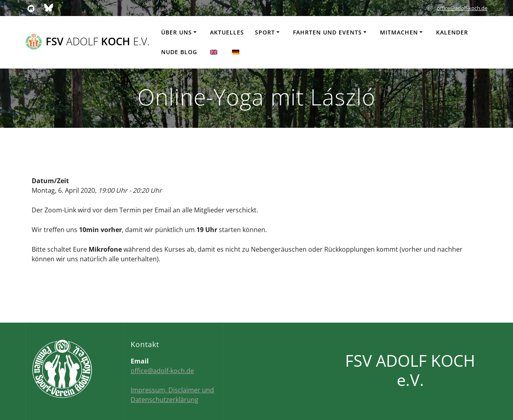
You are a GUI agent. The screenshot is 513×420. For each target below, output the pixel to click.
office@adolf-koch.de (462, 8)
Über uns (177, 32)
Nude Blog (179, 52)
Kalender (452, 32)
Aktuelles (227, 32)
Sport (265, 32)
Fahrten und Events (327, 32)
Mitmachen (399, 32)
